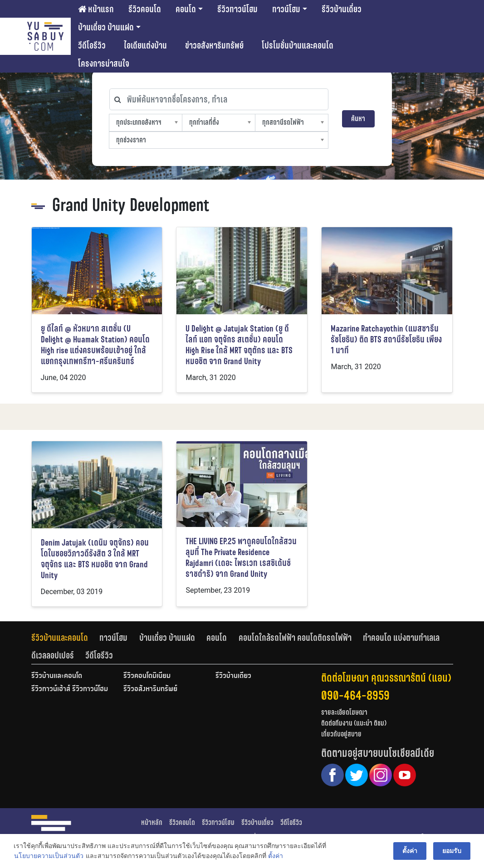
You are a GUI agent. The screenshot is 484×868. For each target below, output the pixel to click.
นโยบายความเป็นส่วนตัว (49, 856)
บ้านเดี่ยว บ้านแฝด (106, 27)
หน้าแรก (96, 9)
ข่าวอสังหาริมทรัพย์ (214, 45)
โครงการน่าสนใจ (104, 63)
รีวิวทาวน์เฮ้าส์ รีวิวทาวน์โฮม (70, 689)
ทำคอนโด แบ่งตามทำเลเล (401, 638)
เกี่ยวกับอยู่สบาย (341, 734)
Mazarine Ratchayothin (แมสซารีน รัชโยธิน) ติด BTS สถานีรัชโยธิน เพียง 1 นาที (386, 339)
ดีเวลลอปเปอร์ (53, 655)
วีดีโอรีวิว (92, 45)
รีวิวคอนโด (145, 9)
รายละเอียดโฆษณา (344, 712)
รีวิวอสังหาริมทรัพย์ (150, 689)
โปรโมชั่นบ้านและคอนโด (298, 45)
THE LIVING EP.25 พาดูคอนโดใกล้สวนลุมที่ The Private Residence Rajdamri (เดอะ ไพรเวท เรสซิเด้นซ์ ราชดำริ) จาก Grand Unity (241, 558)
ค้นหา (358, 119)
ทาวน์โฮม (286, 9)
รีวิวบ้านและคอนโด (60, 638)
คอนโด (186, 9)
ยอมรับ (452, 851)
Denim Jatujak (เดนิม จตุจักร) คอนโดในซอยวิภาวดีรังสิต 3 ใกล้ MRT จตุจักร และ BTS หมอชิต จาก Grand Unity (95, 559)
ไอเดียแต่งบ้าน (145, 45)
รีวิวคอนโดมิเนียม (147, 676)
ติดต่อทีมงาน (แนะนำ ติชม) (354, 723)
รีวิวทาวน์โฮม (237, 9)
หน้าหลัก (152, 822)
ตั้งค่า (276, 856)
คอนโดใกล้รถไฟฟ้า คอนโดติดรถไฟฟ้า (295, 638)
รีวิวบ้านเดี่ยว (342, 9)
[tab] (66, 638)
